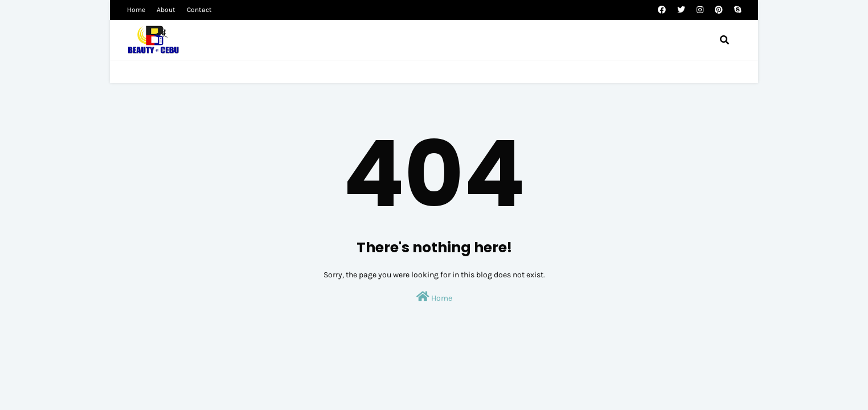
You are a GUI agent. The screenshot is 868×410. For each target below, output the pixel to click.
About (166, 10)
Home (136, 10)
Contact (199, 10)
